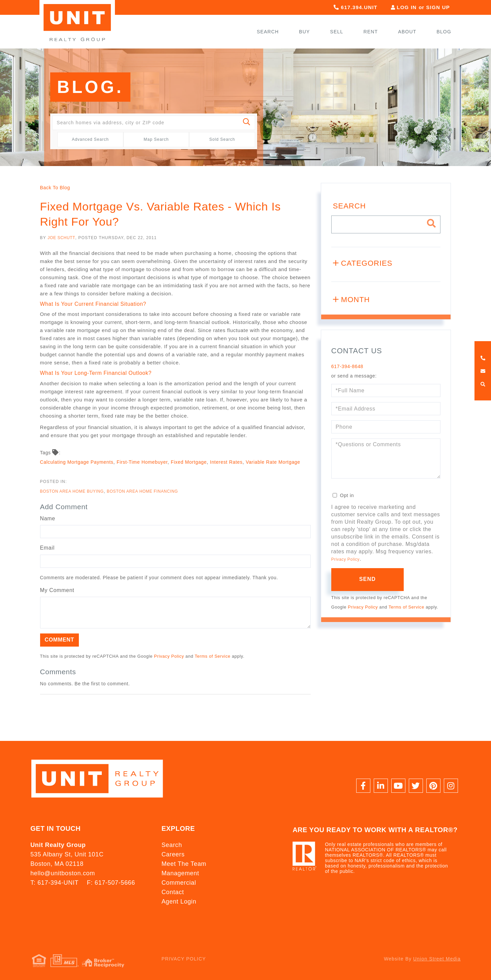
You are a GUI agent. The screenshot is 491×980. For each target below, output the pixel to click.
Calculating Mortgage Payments (77, 462)
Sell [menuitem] (337, 32)
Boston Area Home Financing (142, 491)
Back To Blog (55, 188)
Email (47, 548)
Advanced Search (90, 139)
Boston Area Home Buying (72, 491)
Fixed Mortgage (189, 462)
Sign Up (438, 7)
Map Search (156, 139)
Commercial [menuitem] (179, 883)
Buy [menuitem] (304, 32)
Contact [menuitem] (173, 892)
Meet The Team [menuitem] (184, 864)
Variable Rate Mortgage (273, 462)
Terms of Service (213, 656)
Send (367, 579)
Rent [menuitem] (371, 32)
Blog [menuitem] (444, 32)
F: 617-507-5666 (111, 883)
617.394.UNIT (356, 7)
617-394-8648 (347, 366)
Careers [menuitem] (173, 854)
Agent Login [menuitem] (179, 902)
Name (48, 518)
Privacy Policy (169, 656)
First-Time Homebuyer (142, 462)
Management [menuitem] (180, 873)
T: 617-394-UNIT (54, 883)
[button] (247, 123)
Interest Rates (226, 462)
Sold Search (222, 139)
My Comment (57, 590)
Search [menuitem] (268, 32)
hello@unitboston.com (63, 873)
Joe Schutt (61, 238)
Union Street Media (437, 959)
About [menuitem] (407, 32)
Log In (407, 7)
